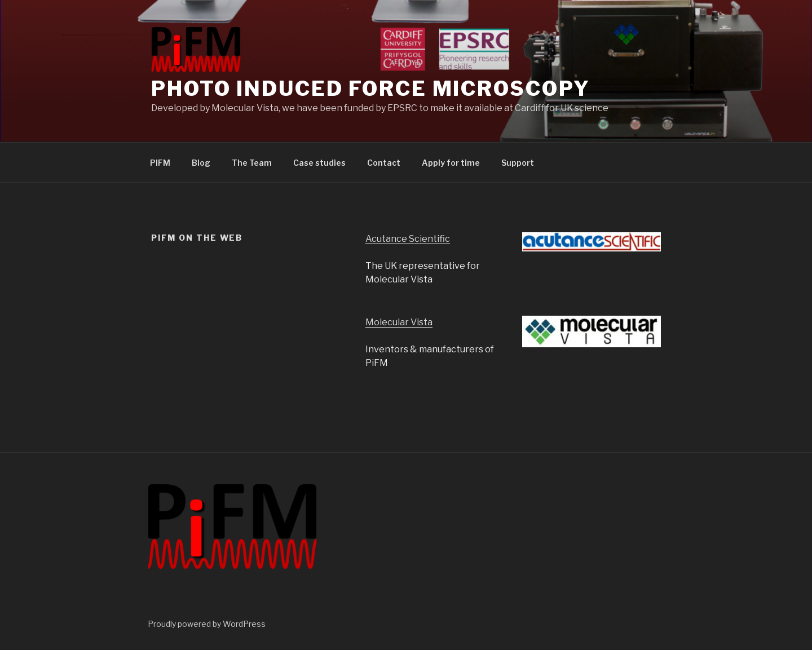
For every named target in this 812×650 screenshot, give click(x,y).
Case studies (319, 163)
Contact (384, 163)
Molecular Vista (399, 322)
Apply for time (451, 163)
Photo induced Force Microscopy (370, 89)
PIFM (160, 163)
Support (518, 163)
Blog (201, 163)
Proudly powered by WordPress (207, 624)
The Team (252, 163)
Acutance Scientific (408, 239)
